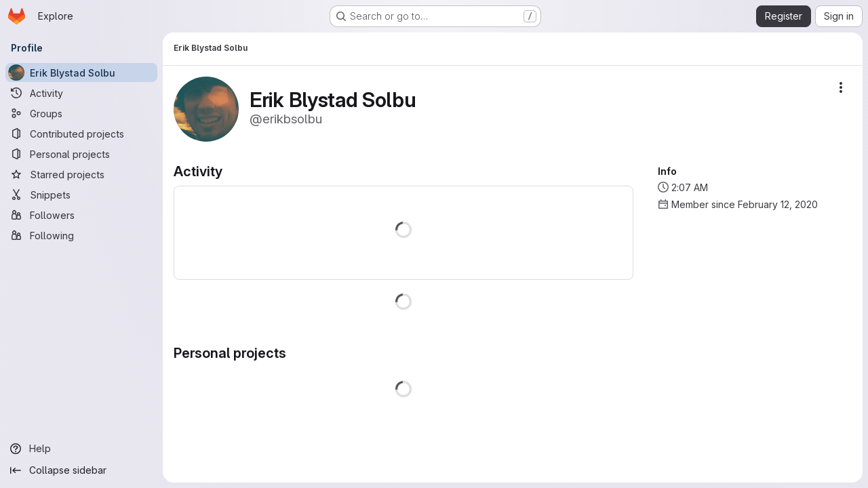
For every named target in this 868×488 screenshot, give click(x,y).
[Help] (81, 449)
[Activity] (81, 93)
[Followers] (81, 215)
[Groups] (81, 113)
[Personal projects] (81, 154)
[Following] (81, 235)
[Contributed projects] (81, 134)
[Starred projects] (81, 174)
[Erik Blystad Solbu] (81, 73)
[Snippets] (81, 195)
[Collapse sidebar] (81, 470)
